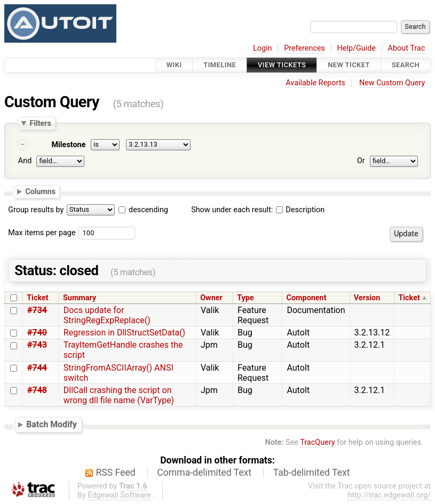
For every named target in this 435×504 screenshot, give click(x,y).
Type (245, 298)
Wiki (174, 65)
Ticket (37, 298)
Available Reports (315, 83)
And (25, 161)
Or (361, 161)
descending (148, 210)
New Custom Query (392, 83)
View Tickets (282, 65)
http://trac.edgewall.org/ (389, 495)
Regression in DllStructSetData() (124, 333)
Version (367, 298)
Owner (211, 298)
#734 (37, 310)
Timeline (220, 65)
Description (300, 210)
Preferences (304, 48)
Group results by (36, 210)
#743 (37, 345)
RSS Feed (116, 473)
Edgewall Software (119, 495)
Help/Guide (357, 48)
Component (307, 298)
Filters (40, 123)
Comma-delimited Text (204, 473)
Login (263, 48)
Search (406, 65)
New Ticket (349, 65)
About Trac (407, 48)
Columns (40, 191)
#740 (37, 333)
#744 (37, 368)
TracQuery (317, 442)
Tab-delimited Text (312, 473)
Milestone (68, 145)
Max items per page (42, 233)
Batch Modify (52, 424)
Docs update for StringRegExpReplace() (107, 315)
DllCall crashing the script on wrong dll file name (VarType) (119, 395)
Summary (80, 298)
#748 (37, 390)
